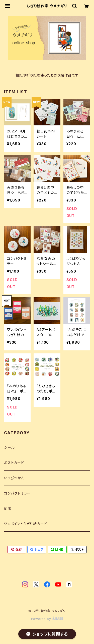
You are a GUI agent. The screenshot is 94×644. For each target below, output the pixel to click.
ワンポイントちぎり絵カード (25, 524)
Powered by (47, 619)
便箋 (8, 508)
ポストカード (14, 463)
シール (9, 447)
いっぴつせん (14, 478)
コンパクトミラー (17, 493)
